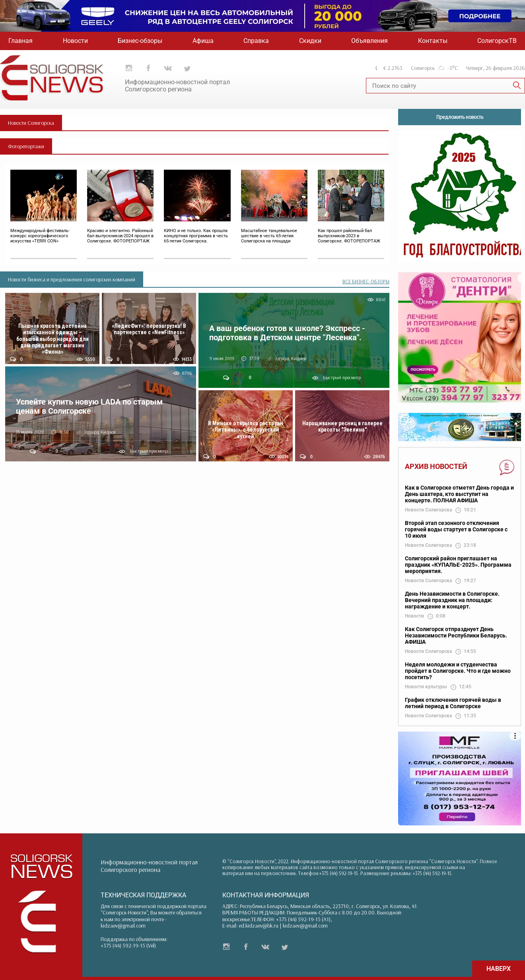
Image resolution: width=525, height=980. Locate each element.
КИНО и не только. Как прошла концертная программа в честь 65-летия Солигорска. (196, 236)
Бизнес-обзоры (140, 41)
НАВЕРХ (499, 969)
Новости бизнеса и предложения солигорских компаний (72, 279)
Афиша (203, 41)
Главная (20, 41)
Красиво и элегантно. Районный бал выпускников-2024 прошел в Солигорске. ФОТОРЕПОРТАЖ (120, 236)
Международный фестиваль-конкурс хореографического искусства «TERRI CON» (40, 236)
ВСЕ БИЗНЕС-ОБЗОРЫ (366, 282)
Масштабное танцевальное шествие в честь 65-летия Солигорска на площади (269, 236)
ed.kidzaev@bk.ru (259, 926)
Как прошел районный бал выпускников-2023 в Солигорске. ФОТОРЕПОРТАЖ (349, 236)
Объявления (369, 41)
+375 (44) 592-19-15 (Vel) (128, 945)
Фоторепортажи (26, 146)
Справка (256, 41)
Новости (75, 41)
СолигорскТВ (497, 41)
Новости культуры (426, 687)
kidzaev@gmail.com (123, 926)
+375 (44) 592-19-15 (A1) (303, 919)
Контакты (433, 41)
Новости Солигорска (31, 123)
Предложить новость (460, 117)
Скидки (310, 41)
